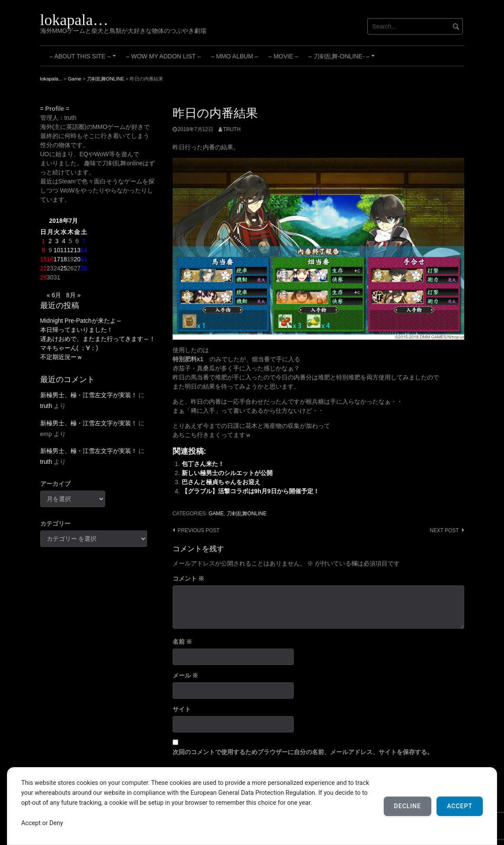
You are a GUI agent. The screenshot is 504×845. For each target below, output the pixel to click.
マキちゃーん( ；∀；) (69, 348)
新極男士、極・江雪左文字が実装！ (89, 395)
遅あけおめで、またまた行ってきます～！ (98, 339)
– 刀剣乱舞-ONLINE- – (343, 59)
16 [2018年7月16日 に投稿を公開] (50, 259)
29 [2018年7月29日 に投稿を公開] (44, 277)
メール (186, 675)
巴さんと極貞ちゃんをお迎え (221, 482)
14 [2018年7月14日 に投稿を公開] (84, 250)
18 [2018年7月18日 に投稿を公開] (64, 259)
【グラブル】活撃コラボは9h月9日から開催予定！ (250, 491)
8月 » (73, 295)
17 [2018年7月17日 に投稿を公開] (57, 259)
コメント (189, 578)
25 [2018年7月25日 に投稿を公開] (64, 268)
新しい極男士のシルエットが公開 (227, 473)
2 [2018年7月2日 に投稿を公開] (50, 241)
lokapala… (74, 20)
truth (232, 129)
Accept (460, 806)
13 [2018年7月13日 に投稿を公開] (77, 250)
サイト (182, 709)
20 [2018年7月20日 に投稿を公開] (77, 259)
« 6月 (54, 295)
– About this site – (84, 59)
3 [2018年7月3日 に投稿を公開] (57, 241)
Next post (444, 530)
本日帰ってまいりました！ (77, 330)
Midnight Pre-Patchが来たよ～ (81, 321)
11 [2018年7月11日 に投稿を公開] (64, 250)
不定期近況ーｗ (61, 357)
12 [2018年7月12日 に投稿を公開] (71, 250)
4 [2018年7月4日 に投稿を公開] (64, 241)
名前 (183, 642)
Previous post (199, 530)
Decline (408, 806)
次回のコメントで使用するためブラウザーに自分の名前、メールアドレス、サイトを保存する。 (303, 752)
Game (216, 514)
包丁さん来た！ (203, 464)
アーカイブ (55, 484)
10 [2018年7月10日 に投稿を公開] (57, 250)
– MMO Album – (235, 56)
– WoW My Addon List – (164, 56)
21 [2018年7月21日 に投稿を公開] (84, 259)
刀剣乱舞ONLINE (247, 514)
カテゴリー (55, 524)
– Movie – (283, 56)
